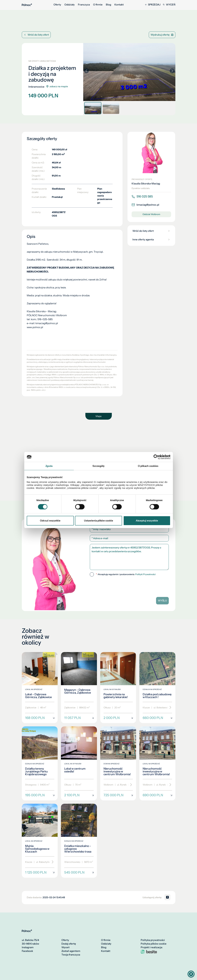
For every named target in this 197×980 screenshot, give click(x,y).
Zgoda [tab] (49, 466)
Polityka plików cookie (154, 944)
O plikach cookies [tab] (148, 466)
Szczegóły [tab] (99, 466)
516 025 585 (142, 196)
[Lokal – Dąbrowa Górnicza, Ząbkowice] (40, 688)
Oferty (57, 5)
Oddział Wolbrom (151, 214)
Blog (108, 5)
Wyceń (169, 5)
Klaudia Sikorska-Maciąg (146, 184)
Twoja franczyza (71, 955)
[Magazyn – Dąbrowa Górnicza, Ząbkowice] (79, 688)
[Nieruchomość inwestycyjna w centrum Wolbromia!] (118, 763)
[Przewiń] (169, 708)
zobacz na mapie (57, 86)
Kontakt (119, 5)
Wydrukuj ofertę (162, 35)
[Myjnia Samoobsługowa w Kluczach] (40, 841)
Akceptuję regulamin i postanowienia (126, 574)
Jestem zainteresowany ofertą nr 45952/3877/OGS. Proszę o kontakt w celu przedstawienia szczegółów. (129, 557)
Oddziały (70, 5)
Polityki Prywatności (145, 574)
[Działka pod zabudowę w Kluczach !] (157, 688)
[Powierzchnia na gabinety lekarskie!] (118, 688)
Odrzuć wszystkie (50, 521)
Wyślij (162, 600)
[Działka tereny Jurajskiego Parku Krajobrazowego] (40, 763)
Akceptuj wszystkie (147, 521)
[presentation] (129, 586)
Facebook (27, 951)
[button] (172, 71)
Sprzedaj (153, 5)
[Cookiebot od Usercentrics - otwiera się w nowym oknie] (156, 457)
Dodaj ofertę (69, 944)
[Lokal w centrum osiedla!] (79, 763)
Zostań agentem (71, 951)
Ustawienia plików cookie (99, 521)
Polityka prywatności (153, 940)
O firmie (98, 5)
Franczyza (84, 5)
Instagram (28, 947)
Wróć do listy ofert (36, 35)
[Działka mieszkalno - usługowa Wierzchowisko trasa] (79, 841)
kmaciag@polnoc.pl (145, 205)
